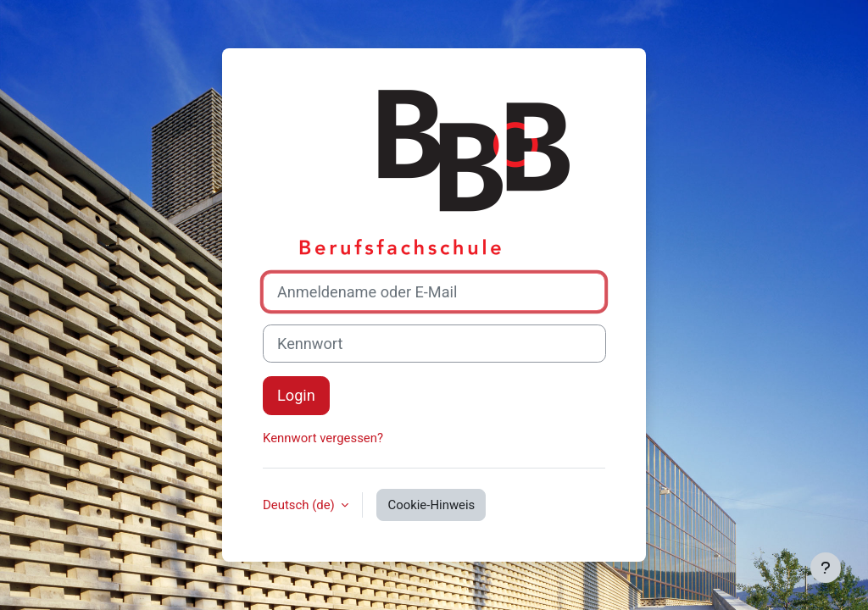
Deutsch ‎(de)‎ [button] (300, 505)
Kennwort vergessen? (323, 438)
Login (296, 395)
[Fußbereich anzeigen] (826, 568)
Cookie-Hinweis (431, 505)
